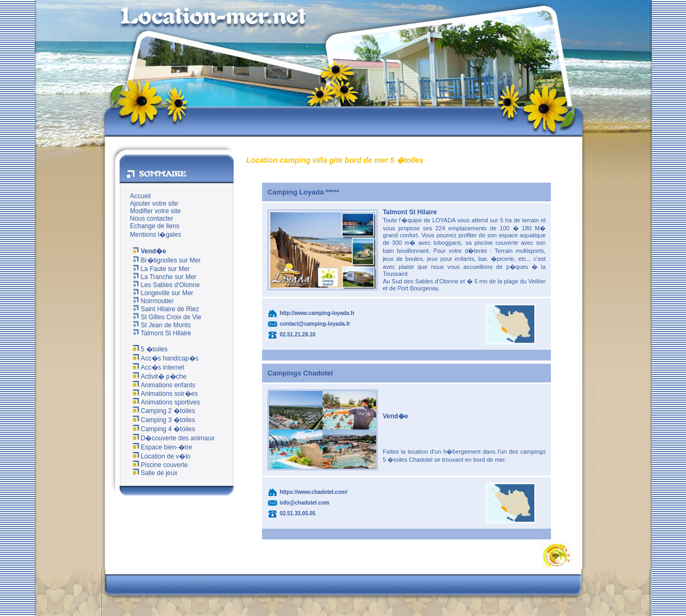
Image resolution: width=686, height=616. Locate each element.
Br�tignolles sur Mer (166, 260)
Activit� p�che (158, 377)
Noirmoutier (152, 301)
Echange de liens (155, 226)
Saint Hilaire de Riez (165, 309)
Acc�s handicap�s (165, 358)
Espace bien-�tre (161, 447)
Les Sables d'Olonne (165, 285)
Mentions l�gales (156, 235)
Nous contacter (152, 219)
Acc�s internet (157, 367)
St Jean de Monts (161, 325)
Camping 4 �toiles (163, 429)
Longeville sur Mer (162, 293)
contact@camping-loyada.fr (315, 324)
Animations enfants (163, 385)
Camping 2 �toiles (163, 411)
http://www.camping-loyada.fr (317, 313)
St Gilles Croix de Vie (166, 317)
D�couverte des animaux (173, 438)
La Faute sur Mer (160, 269)
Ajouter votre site (154, 204)
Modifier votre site (156, 211)
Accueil (141, 196)
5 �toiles (149, 349)
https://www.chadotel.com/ (314, 492)
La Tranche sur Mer (163, 277)
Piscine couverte (159, 465)
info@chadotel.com (305, 503)
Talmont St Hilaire (161, 333)
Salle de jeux (154, 473)
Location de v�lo (161, 456)
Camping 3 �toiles (163, 420)
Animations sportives (165, 402)
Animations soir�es (164, 394)
